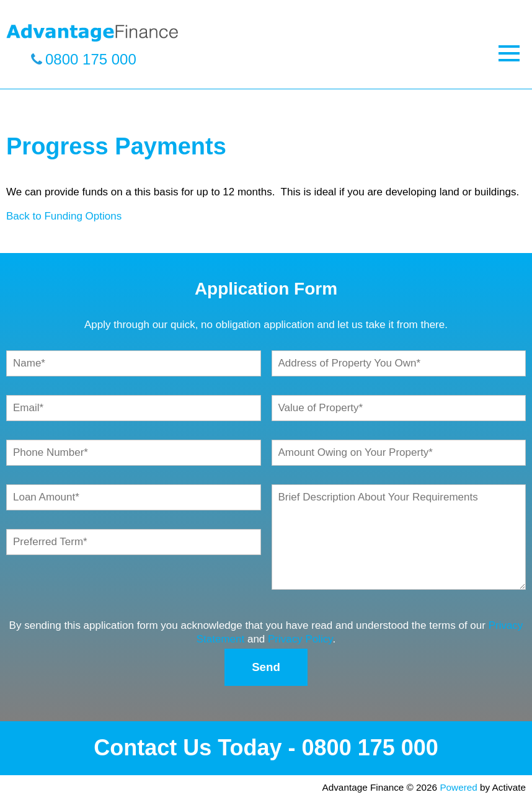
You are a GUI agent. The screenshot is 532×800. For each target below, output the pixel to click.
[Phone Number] (134, 453)
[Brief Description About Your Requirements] (399, 537)
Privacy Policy (300, 639)
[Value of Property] (399, 408)
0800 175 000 (91, 59)
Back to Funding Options (64, 216)
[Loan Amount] (134, 497)
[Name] (134, 363)
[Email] (134, 408)
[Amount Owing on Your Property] (399, 453)
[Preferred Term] (134, 542)
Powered (458, 787)
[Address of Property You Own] (399, 363)
